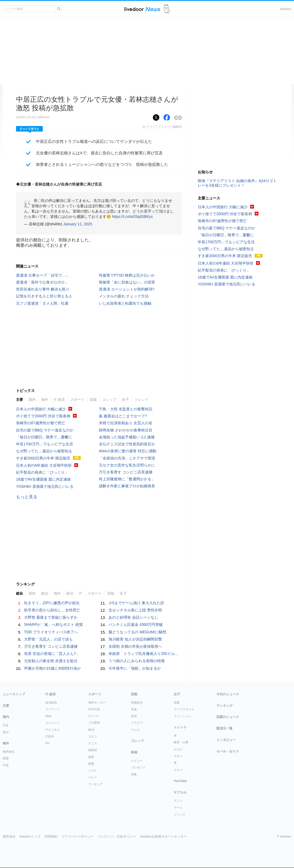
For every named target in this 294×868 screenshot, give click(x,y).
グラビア (137, 723)
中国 (6, 765)
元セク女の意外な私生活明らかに (127, 465)
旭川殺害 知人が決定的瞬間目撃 (135, 639)
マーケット (53, 709)
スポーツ (77, 400)
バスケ (93, 771)
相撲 (91, 764)
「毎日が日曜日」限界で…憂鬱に (44, 437)
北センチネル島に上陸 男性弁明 (135, 610)
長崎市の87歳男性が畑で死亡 (41, 423)
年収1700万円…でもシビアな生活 (45, 444)
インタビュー (226, 740)
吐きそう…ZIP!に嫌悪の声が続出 (52, 603)
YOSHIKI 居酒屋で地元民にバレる (45, 486)
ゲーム (178, 807)
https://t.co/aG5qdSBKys (132, 217)
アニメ (178, 801)
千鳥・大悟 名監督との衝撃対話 (126, 409)
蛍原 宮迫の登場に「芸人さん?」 (52, 654)
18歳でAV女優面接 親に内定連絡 (43, 479)
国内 (32, 400)
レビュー (137, 761)
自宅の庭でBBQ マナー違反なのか (45, 430)
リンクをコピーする (178, 118)
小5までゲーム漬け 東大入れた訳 (136, 603)
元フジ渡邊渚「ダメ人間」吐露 (42, 303)
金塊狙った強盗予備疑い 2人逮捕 (127, 437)
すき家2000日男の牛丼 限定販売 (43, 458)
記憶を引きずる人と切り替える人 (44, 296)
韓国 (6, 758)
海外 (45, 400)
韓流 (134, 716)
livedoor (286, 9)
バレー (93, 777)
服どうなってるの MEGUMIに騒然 (137, 632)
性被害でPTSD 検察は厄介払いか (127, 275)
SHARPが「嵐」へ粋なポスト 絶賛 (53, 625)
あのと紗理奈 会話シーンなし (133, 617)
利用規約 (51, 836)
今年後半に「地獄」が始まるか (135, 668)
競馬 (91, 757)
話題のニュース (228, 717)
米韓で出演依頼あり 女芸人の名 (126, 423)
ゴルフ (93, 736)
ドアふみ (167, 9)
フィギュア (96, 784)
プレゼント (138, 767)
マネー (178, 756)
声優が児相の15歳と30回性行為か (53, 668)
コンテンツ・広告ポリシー (117, 836)
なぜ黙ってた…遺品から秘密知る (44, 451)
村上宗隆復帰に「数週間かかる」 (127, 479)
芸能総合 (137, 702)
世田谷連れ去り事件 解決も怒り (43, 289)
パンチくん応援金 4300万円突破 (136, 625)
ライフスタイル (184, 709)
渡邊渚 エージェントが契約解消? (127, 289)
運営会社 (9, 836)
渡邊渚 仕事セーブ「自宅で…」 (43, 275)
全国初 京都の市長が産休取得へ (135, 646)
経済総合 (51, 702)
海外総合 (9, 752)
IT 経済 (59, 400)
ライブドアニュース (142, 9)
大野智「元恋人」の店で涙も (48, 639)
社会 (6, 725)
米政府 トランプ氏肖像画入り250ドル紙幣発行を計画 (155, 654)
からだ (178, 749)
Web (48, 716)
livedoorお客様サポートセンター (164, 836)
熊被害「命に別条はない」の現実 (127, 282)
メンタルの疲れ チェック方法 (124, 296)
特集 (134, 774)
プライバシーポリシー (78, 836)
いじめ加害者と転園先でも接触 (125, 303)
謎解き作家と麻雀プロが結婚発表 (127, 486)
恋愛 (177, 702)
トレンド (141, 400)
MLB (91, 730)
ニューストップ (14, 694)
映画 (134, 752)
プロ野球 (94, 723)
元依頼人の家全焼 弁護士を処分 (51, 661)
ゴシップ (109, 400)
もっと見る (27, 497)
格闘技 (93, 750)
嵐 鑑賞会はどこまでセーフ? (123, 416)
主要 (20, 400)
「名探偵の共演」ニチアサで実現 (127, 458)
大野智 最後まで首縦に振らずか (51, 617)
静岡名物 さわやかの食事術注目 (126, 430)
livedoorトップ (30, 836)
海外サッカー (97, 702)
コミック (180, 814)
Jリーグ (93, 716)
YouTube (180, 781)
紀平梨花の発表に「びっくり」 (42, 472)
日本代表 (94, 709)
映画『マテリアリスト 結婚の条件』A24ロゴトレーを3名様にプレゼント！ (237, 183)
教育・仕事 (181, 742)
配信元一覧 (225, 728)
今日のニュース (228, 694)
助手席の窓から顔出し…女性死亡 (52, 610)
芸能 (93, 400)
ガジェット (53, 723)
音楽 (134, 709)
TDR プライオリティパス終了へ (51, 632)
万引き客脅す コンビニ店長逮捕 (126, 472)
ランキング (225, 706)
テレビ (135, 730)
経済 (70, 593)
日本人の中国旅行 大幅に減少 (41, 409)
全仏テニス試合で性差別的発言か (127, 444)
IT (80, 593)
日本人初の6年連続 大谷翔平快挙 (44, 465)
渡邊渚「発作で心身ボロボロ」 (42, 282)
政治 (45, 593)
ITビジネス (53, 730)
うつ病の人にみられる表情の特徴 (137, 661)
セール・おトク (228, 751)
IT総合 (50, 736)
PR (47, 743)
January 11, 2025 (78, 224)
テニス (93, 743)
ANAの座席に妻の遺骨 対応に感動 (128, 451)
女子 (125, 400)
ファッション (183, 716)
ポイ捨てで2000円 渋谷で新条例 (43, 416)
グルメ (178, 770)
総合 (20, 593)
